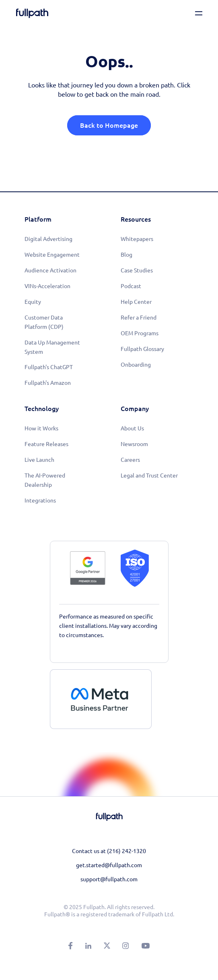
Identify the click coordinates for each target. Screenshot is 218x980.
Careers (130, 460)
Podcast (131, 286)
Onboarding (136, 365)
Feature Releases (46, 444)
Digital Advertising (48, 239)
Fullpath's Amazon (48, 383)
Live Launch (39, 460)
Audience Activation (50, 270)
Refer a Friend (139, 318)
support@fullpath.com (109, 879)
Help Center (136, 302)
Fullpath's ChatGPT (49, 367)
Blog (126, 255)
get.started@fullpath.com (109, 865)
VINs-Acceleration (47, 286)
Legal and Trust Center (149, 475)
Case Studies (137, 270)
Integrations (40, 500)
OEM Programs (140, 333)
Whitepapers (137, 239)
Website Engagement (52, 255)
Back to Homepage (109, 125)
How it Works (41, 428)
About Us (132, 428)
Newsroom (134, 444)
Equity (33, 302)
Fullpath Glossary (142, 349)
